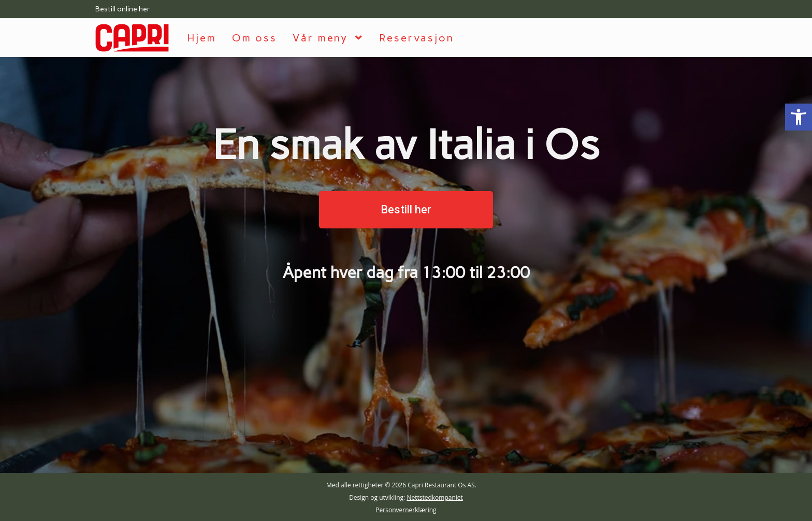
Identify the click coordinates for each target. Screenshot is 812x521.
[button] (406, 210)
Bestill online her (123, 9)
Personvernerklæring (406, 510)
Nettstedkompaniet (434, 497)
